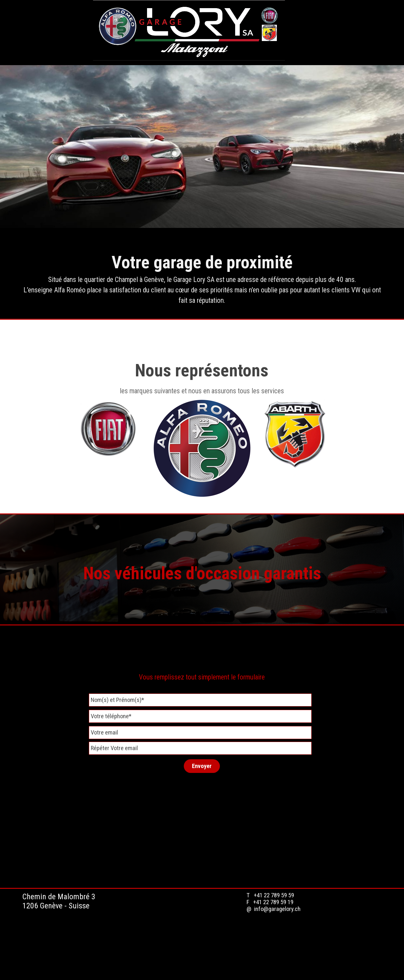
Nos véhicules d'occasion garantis (202, 573)
